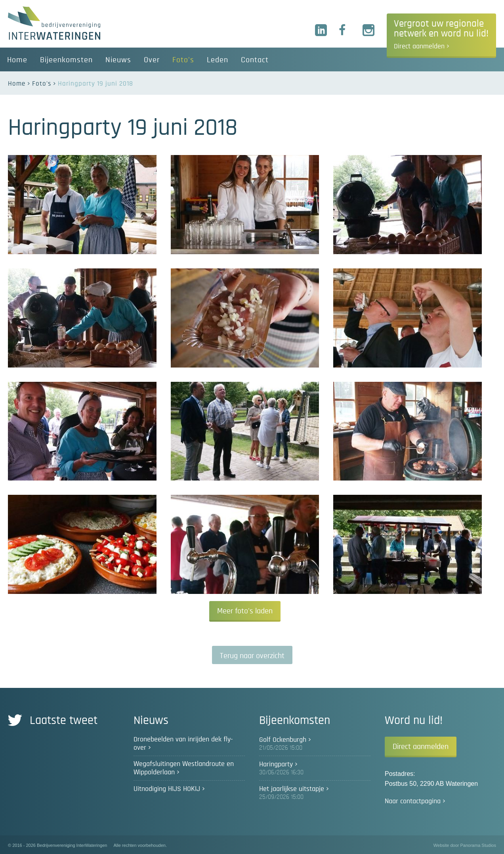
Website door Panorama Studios (465, 845)
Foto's (42, 83)
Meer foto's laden (245, 611)
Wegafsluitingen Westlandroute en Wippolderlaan (184, 768)
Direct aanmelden (421, 747)
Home (17, 83)
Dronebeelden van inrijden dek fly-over (183, 744)
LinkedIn (321, 31)
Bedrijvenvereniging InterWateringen (54, 23)
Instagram (369, 31)
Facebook (345, 31)
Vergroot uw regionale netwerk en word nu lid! (441, 34)
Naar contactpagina (413, 801)
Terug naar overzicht (252, 656)
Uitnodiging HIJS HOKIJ (167, 789)
